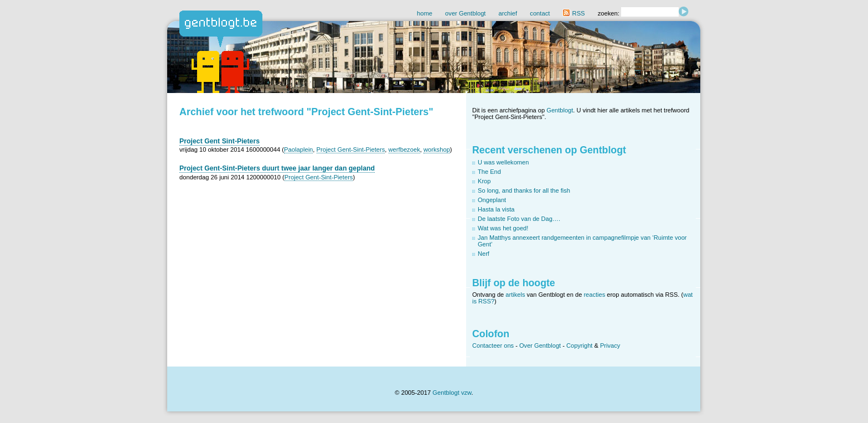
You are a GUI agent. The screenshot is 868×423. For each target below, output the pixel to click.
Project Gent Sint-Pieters (219, 141)
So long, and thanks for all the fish (524, 190)
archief (508, 13)
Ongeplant (492, 200)
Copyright (579, 345)
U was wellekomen (503, 162)
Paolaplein (298, 149)
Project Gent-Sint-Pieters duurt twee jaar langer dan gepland (277, 168)
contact (540, 13)
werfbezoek (404, 149)
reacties (594, 295)
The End (489, 172)
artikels (515, 295)
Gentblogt (560, 110)
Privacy (610, 345)
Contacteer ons (493, 345)
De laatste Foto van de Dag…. (519, 219)
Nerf (484, 254)
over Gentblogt (465, 13)
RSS (573, 13)
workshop (437, 149)
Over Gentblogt (540, 345)
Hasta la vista (496, 209)
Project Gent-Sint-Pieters (351, 149)
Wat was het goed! (503, 228)
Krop (484, 181)
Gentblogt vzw (452, 393)
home (425, 13)
